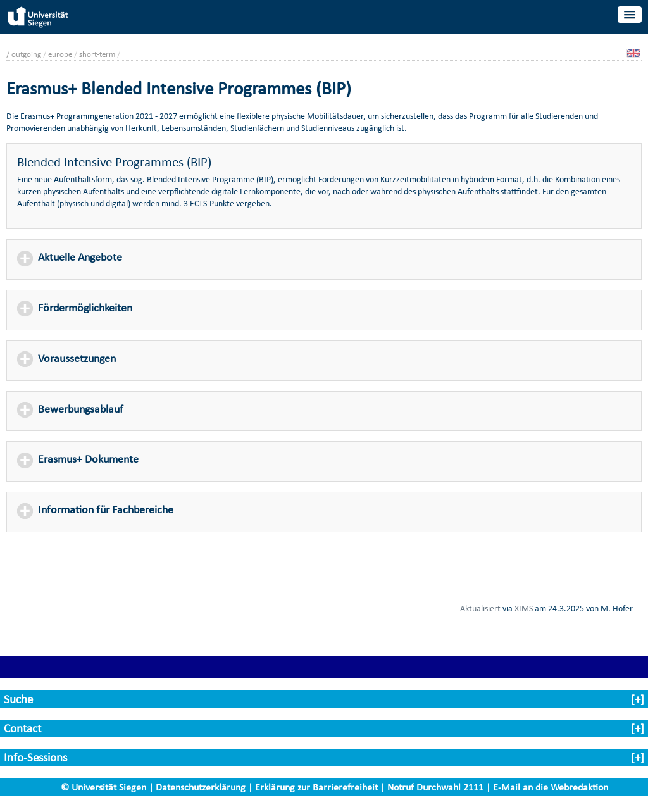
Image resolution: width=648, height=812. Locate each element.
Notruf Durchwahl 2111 (435, 787)
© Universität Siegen (103, 787)
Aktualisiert (480, 608)
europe (60, 54)
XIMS (524, 608)
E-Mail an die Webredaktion (551, 787)
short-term (97, 54)
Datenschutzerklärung (201, 787)
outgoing (26, 54)
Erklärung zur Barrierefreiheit (316, 787)
